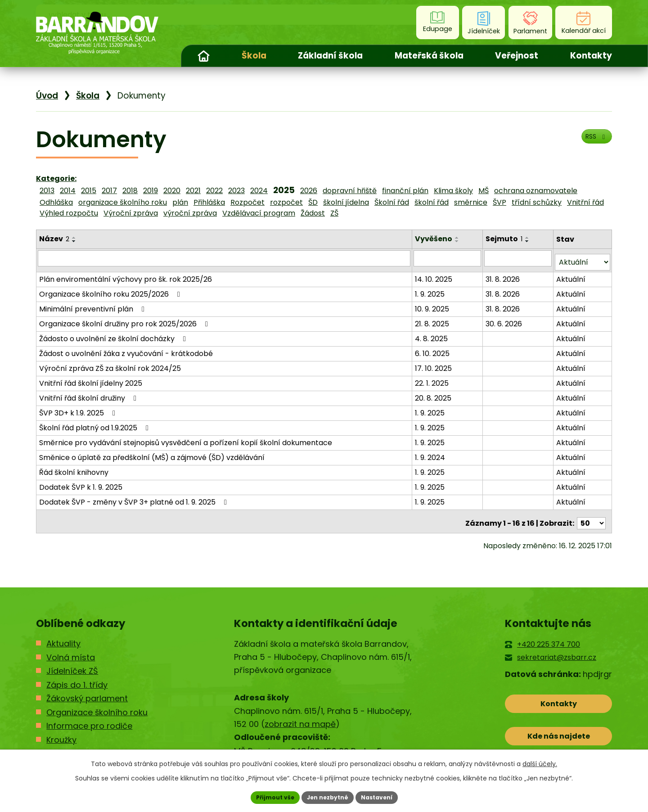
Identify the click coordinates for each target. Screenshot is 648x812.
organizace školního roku (123, 202)
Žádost (313, 213)
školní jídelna (346, 202)
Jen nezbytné (327, 796)
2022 (214, 191)
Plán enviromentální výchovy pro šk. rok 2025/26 (126, 275)
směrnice (471, 202)
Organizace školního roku (97, 704)
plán (180, 202)
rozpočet (286, 202)
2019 (151, 191)
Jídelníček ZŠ (72, 663)
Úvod (203, 56)
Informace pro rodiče (89, 718)
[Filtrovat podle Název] (225, 258)
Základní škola (330, 56)
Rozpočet (247, 202)
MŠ (484, 191)
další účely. (540, 762)
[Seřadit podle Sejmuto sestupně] (529, 241)
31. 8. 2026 (504, 275)
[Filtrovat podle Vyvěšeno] (449, 258)
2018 (130, 191)
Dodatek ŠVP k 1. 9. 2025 (81, 483)
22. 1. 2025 (434, 379)
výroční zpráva (190, 213)
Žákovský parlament (87, 691)
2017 (109, 191)
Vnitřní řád (585, 202)
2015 (89, 191)
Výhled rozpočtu (69, 213)
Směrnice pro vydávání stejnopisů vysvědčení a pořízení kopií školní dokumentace (186, 438)
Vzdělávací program (259, 213)
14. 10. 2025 (435, 275)
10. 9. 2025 (434, 304)
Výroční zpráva (131, 213)
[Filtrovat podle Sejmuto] (519, 258)
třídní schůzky (537, 202)
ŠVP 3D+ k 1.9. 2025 (79, 408)
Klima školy (453, 191)
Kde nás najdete (559, 736)
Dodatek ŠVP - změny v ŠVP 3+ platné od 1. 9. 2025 (135, 498)
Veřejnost (517, 56)
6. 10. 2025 (434, 349)
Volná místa (71, 649)
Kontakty (591, 56)
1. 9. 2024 (432, 453)
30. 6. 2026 (505, 319)
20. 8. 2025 (435, 394)
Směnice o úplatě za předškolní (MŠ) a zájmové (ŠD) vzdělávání (152, 453)
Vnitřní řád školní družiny (89, 394)
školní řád (432, 202)
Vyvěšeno (435, 239)
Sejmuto (505, 239)
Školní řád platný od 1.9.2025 (95, 423)
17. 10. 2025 (435, 364)
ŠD (313, 202)
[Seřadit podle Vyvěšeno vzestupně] (459, 238)
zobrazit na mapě (300, 716)
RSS (592, 142)
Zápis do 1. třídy (77, 677)
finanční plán (405, 191)
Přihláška (209, 202)
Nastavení (383, 796)
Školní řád (392, 202)
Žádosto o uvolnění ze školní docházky (114, 334)
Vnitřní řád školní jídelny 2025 (91, 379)
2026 (309, 191)
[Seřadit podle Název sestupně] (74, 241)
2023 (236, 191)
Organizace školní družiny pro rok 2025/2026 (125, 319)
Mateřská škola (429, 56)
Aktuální (571, 275)
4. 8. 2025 (433, 334)
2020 (172, 191)
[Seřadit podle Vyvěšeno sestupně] (459, 241)
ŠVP (499, 202)
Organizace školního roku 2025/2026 (111, 290)
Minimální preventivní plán (93, 304)
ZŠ (334, 213)
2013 (47, 191)
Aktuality (63, 636)
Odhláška (56, 202)
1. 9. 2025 (432, 290)
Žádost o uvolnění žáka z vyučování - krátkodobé (126, 349)
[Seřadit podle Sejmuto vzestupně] (529, 238)
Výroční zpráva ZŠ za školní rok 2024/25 (110, 364)
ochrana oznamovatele (536, 191)
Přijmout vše (268, 796)
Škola (254, 56)
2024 (259, 191)
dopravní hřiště (350, 191)
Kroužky (61, 732)
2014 (68, 191)
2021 (193, 191)
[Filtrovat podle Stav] (583, 258)
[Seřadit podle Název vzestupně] (74, 238)
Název (54, 239)
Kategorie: (56, 178)
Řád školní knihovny (74, 468)
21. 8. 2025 (434, 319)
